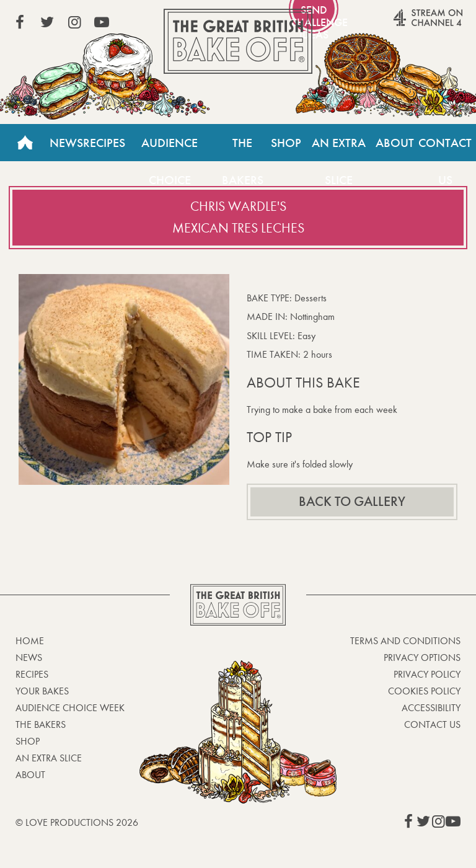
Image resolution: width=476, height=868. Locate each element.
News (66, 143)
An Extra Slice (339, 148)
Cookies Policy (424, 691)
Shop (286, 143)
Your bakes (42, 691)
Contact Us (445, 148)
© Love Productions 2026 (77, 822)
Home (25, 143)
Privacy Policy (427, 674)
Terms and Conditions (405, 641)
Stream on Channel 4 (404, 24)
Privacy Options (422, 658)
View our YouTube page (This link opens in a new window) (102, 22)
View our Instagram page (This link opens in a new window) (74, 22)
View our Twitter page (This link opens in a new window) (47, 22)
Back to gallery (352, 502)
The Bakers (243, 148)
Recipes (104, 143)
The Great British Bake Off (238, 41)
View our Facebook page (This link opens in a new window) (20, 22)
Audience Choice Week (70, 708)
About (395, 143)
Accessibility (431, 708)
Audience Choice (170, 148)
